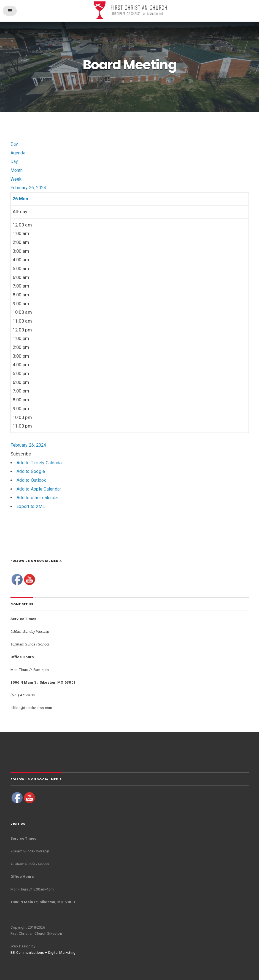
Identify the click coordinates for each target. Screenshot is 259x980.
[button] (21, 455)
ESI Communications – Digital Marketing (44, 953)
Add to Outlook (33, 481)
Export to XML (31, 507)
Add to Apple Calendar (40, 489)
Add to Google (32, 472)
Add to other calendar (40, 498)
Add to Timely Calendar (41, 463)
